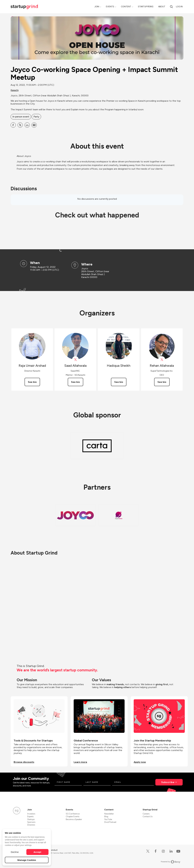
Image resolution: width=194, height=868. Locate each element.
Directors (31, 825)
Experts (30, 816)
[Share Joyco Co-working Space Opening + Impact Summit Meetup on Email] (34, 125)
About (162, 7)
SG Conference (73, 814)
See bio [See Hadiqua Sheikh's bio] (119, 382)
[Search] (171, 7)
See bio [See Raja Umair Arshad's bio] (32, 382)
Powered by (171, 862)
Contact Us (148, 816)
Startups (31, 819)
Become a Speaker (74, 819)
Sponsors (31, 822)
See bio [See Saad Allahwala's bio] (75, 382)
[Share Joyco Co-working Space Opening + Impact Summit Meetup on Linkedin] (27, 125)
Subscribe (168, 782)
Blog (106, 816)
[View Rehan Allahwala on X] (162, 360)
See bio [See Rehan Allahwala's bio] (162, 382)
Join (97, 7)
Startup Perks (146, 7)
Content (126, 7)
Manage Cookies (27, 860)
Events (110, 7)
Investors (31, 814)
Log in (179, 7)
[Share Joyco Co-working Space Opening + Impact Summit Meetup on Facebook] (13, 125)
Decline (15, 852)
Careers (146, 814)
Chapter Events (73, 816)
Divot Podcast (110, 822)
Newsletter (109, 814)
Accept (38, 852)
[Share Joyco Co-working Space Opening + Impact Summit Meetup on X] (20, 125)
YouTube (108, 819)
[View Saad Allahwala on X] (75, 360)
